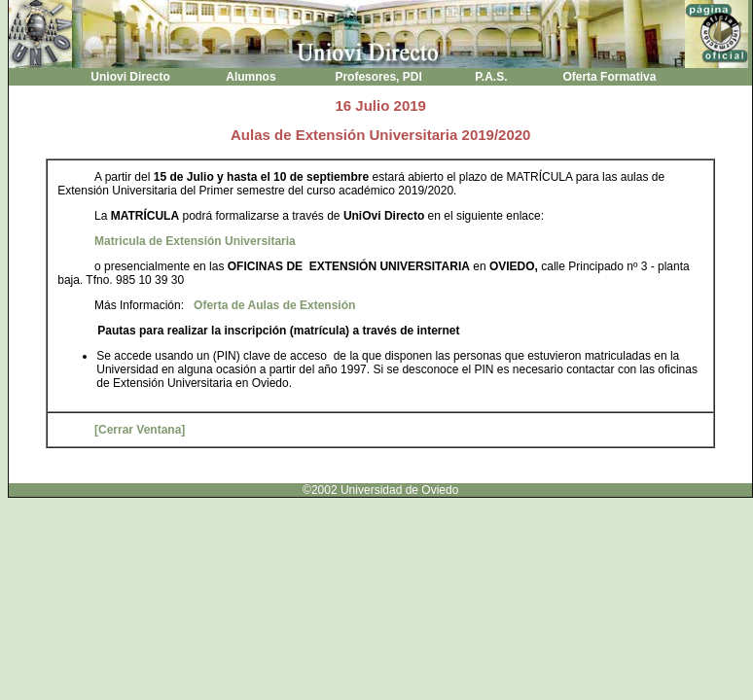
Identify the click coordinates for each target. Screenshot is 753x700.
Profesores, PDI (378, 77)
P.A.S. (491, 77)
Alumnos (251, 77)
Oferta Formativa (610, 77)
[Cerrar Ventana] (140, 430)
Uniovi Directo (130, 77)
